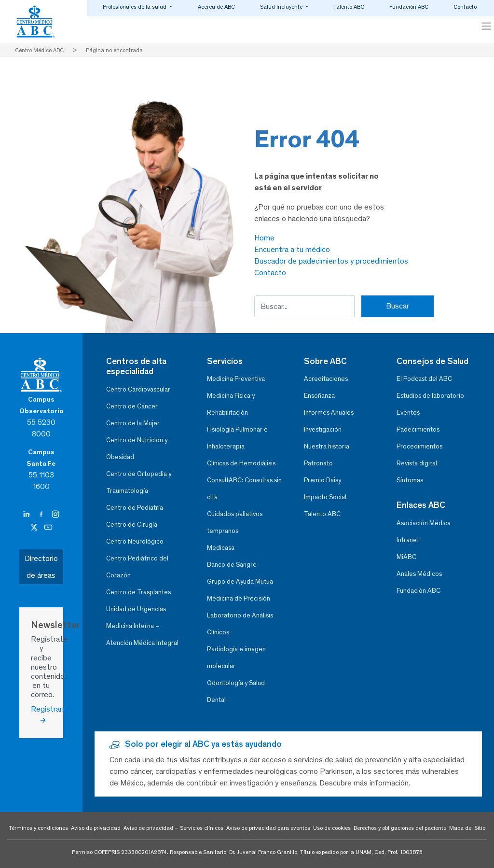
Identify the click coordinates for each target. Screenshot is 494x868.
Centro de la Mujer (133, 423)
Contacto (465, 7)
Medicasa (221, 548)
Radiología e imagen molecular (236, 658)
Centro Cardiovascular (138, 389)
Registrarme (41, 715)
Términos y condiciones (38, 828)
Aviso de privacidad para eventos (268, 828)
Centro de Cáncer (132, 406)
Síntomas (410, 480)
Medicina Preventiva (236, 379)
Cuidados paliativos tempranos (235, 522)
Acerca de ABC (216, 7)
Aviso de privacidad (96, 828)
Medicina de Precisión (239, 598)
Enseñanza (319, 396)
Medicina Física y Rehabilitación (231, 404)
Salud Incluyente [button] (282, 7)
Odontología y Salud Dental (236, 691)
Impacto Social (325, 497)
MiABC (406, 557)
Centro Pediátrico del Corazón (137, 567)
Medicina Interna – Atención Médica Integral (142, 634)
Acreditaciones (326, 379)
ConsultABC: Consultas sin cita (244, 489)
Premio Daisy (322, 480)
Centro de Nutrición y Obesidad (137, 448)
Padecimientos (418, 429)
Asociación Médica (424, 523)
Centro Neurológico (135, 541)
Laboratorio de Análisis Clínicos (240, 624)
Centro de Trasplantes (138, 592)
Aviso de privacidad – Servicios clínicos (173, 828)
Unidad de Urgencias (136, 609)
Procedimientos (419, 446)
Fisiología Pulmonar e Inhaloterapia (237, 438)
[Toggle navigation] (486, 26)
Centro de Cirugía (132, 525)
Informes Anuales (329, 413)
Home (264, 238)
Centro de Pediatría (135, 508)
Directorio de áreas (41, 567)
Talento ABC (349, 7)
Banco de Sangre (232, 565)
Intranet (408, 540)
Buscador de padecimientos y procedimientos (331, 261)
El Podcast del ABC (424, 379)
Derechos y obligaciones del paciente (400, 828)
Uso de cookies (332, 828)
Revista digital (417, 463)
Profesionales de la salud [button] (135, 7)
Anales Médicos (419, 574)
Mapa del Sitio (467, 828)
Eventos (408, 413)
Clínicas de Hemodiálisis (241, 463)
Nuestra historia (327, 446)
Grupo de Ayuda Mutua (240, 581)
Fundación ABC (409, 7)
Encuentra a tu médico (292, 249)
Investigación (323, 429)
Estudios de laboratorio (430, 396)
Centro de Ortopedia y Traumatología (139, 482)
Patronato (318, 463)
